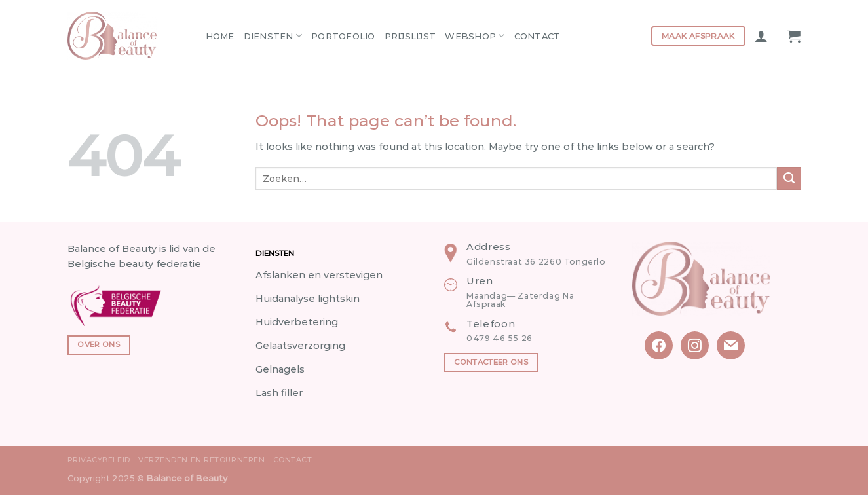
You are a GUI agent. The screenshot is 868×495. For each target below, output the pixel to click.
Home (220, 36)
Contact (538, 36)
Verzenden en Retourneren (201, 460)
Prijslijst (410, 36)
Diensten (273, 36)
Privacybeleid (99, 460)
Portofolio (343, 36)
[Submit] (789, 179)
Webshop (475, 36)
